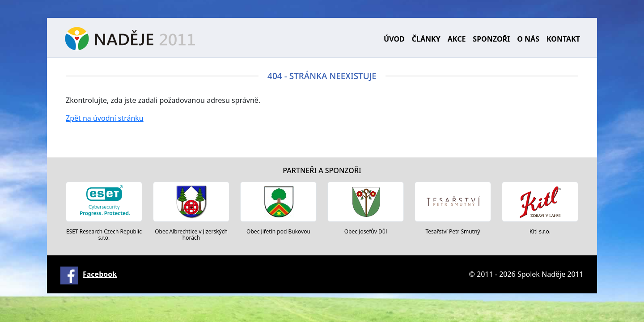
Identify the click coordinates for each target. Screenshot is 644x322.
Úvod (394, 39)
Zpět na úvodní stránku (105, 118)
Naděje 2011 (130, 39)
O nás (528, 39)
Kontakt (563, 39)
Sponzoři (491, 39)
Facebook (100, 274)
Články (426, 39)
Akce (457, 39)
